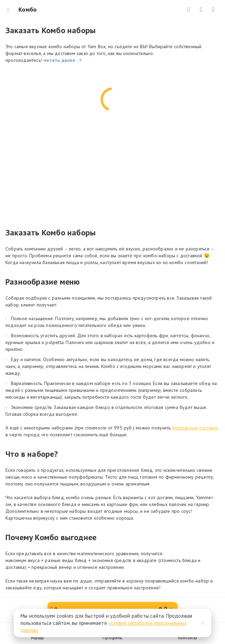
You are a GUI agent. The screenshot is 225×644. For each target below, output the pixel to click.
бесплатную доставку (195, 428)
